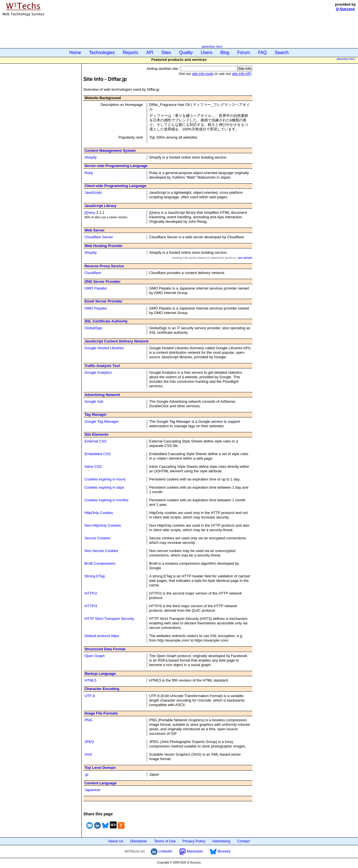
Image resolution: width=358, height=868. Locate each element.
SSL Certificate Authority (106, 321)
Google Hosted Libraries (104, 348)
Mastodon (191, 851)
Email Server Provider (104, 301)
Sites (166, 53)
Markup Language (100, 674)
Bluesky (220, 851)
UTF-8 (90, 696)
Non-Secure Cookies (101, 551)
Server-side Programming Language (116, 166)
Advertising (221, 841)
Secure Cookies (97, 538)
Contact (244, 841)
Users (207, 53)
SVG (88, 754)
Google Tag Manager (102, 421)
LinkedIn (162, 851)
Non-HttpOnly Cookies (103, 525)
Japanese (92, 790)
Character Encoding (102, 689)
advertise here (212, 46)
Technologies (102, 53)
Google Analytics (98, 372)
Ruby (89, 173)
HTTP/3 (91, 606)
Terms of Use (165, 841)
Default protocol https (102, 636)
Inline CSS (93, 467)
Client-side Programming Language (115, 186)
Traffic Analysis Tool (102, 366)
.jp (86, 774)
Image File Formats (101, 713)
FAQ (262, 53)
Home (75, 53)
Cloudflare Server (99, 237)
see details (245, 258)
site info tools (203, 74)
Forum (244, 53)
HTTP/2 (91, 593)
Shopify (91, 157)
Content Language (101, 783)
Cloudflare (93, 273)
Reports (131, 53)
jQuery (90, 212)
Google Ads (94, 401)
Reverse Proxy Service (104, 266)
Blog (225, 53)
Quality (186, 53)
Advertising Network (102, 395)
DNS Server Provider (103, 281)
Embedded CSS (98, 454)
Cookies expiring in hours (105, 479)
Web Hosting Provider (104, 246)
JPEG (89, 742)
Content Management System (110, 151)
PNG (88, 720)
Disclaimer (139, 841)
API (150, 53)
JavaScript (93, 192)
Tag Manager (96, 414)
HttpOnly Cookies (99, 513)
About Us (116, 841)
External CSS (95, 441)
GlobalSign (94, 328)
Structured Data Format (105, 649)
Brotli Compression (100, 563)
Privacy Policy (194, 841)
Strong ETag (95, 576)
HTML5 (91, 680)
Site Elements (96, 434)
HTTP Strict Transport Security (109, 619)
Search (282, 53)
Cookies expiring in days (104, 487)
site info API (242, 74)
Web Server (94, 230)
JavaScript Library (100, 206)
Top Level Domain (100, 768)
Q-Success (345, 9)
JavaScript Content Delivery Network (117, 341)
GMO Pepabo (96, 288)
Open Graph (95, 656)
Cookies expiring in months (106, 500)
